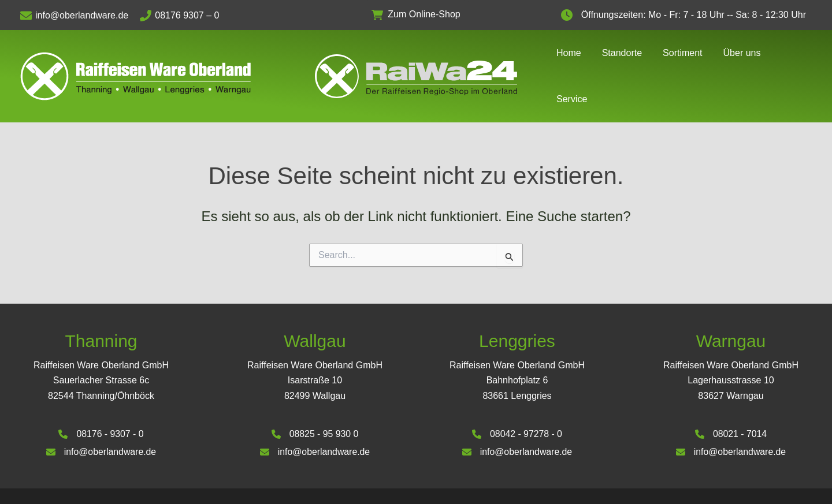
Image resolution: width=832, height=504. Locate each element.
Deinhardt (308, 485)
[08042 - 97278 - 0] (517, 409)
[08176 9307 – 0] (185, 16)
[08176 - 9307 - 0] (101, 409)
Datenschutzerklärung (772, 483)
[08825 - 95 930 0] (315, 409)
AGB (714, 483)
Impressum (674, 483)
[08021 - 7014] (731, 409)
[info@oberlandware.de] (80, 16)
